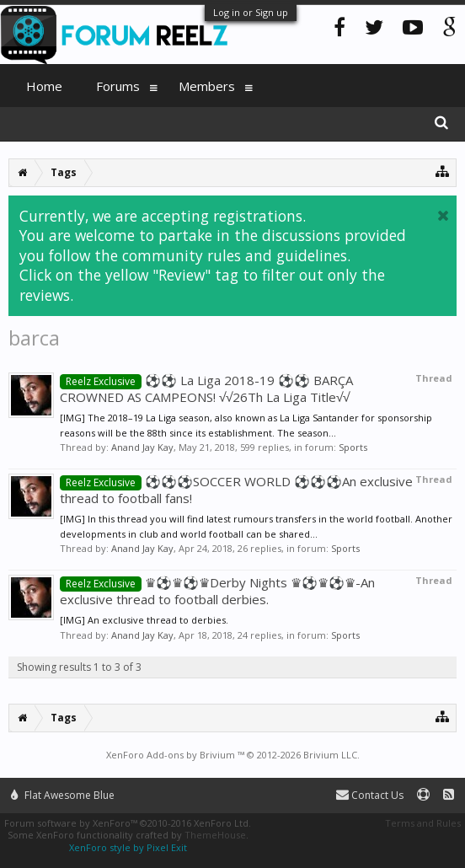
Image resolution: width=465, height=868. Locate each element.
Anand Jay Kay (142, 447)
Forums (118, 86)
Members (207, 86)
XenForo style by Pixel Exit (128, 847)
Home (44, 86)
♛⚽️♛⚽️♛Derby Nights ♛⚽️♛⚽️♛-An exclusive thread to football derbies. (217, 591)
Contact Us (370, 795)
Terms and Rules (423, 823)
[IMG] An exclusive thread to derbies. (144, 620)
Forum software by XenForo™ (128, 823)
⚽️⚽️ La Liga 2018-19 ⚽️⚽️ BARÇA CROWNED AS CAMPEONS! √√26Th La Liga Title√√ (206, 388)
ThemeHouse (215, 835)
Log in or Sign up (251, 12)
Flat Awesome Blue (63, 795)
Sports (353, 447)
